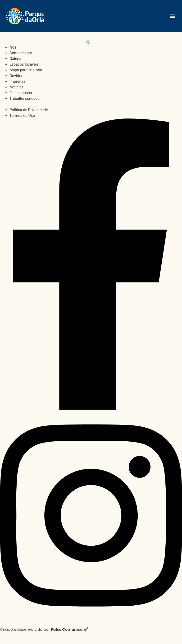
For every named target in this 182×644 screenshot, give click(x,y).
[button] (173, 16)
